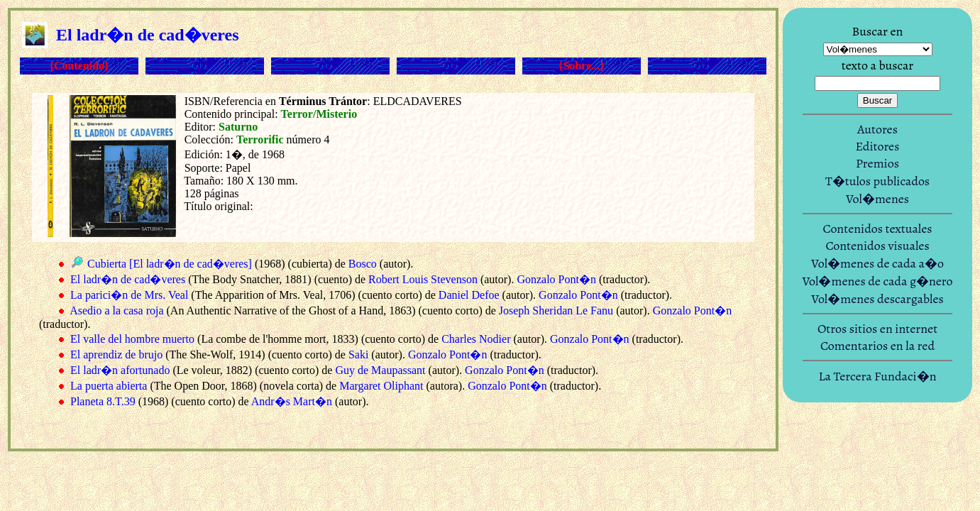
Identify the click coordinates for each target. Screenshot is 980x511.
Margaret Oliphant (381, 386)
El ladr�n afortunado (120, 370)
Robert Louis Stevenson (423, 279)
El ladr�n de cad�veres (128, 279)
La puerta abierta (109, 386)
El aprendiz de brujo (116, 355)
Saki (358, 355)
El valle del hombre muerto (132, 339)
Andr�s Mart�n (292, 401)
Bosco (363, 264)
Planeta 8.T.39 (103, 401)
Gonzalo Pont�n (556, 279)
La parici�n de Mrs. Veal (129, 295)
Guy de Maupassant (380, 370)
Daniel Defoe (469, 295)
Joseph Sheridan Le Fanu (556, 311)
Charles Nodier (476, 339)
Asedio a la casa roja (116, 311)
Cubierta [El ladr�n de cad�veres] (170, 264)
